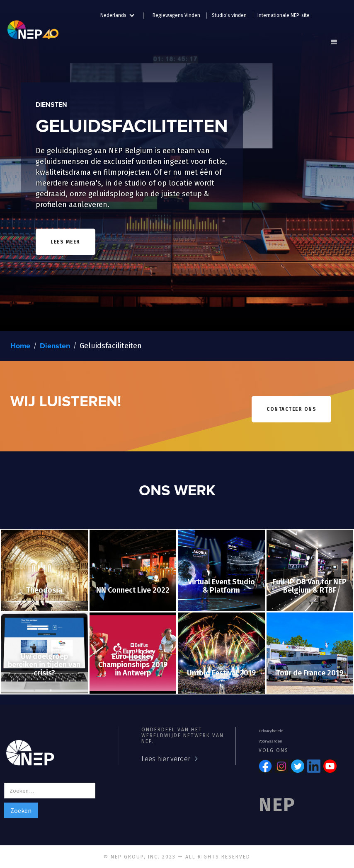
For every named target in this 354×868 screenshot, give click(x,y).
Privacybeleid (271, 731)
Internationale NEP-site (284, 15)
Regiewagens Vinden (176, 15)
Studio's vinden (229, 15)
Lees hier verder (166, 759)
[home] (33, 27)
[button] (122, 14)
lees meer (65, 242)
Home (20, 346)
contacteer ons (291, 409)
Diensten (55, 346)
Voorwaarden (270, 741)
